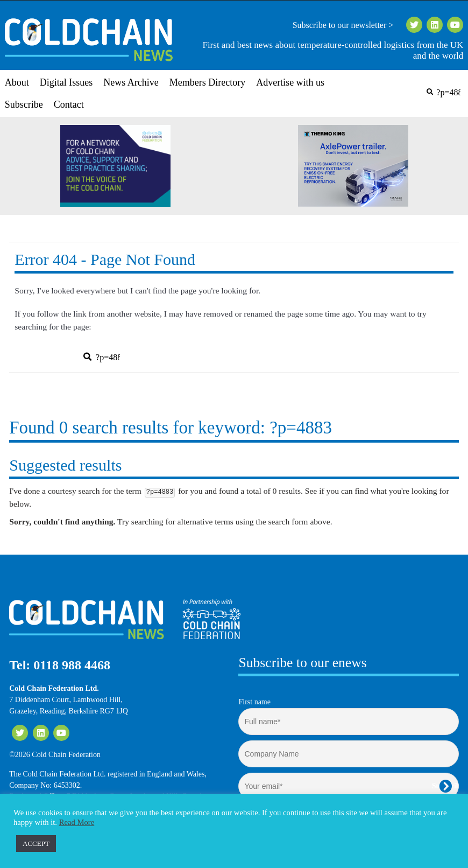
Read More (77, 822)
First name (254, 702)
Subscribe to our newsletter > (348, 25)
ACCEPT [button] (36, 843)
